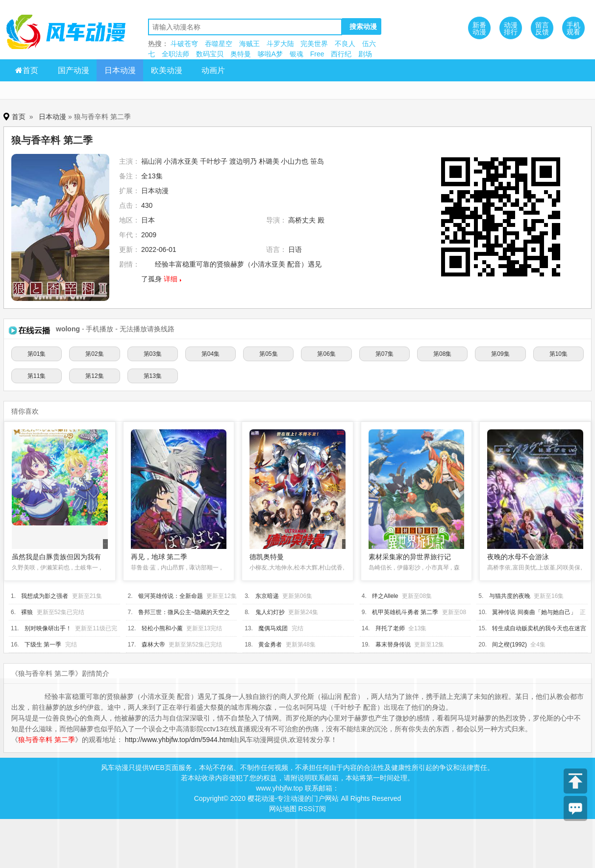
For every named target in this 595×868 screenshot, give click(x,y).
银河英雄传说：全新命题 (171, 596)
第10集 (558, 354)
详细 (171, 279)
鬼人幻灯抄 (270, 612)
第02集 (94, 354)
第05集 (268, 354)
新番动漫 (479, 28)
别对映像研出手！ (48, 628)
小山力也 (295, 161)
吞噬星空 (219, 44)
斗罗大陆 (280, 44)
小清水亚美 (181, 161)
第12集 (94, 376)
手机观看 (573, 28)
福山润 (151, 161)
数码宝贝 (210, 54)
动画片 (213, 70)
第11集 (37, 376)
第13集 (153, 376)
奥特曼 (241, 54)
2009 (149, 235)
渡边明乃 (243, 161)
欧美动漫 (167, 70)
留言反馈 (542, 28)
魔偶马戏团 (273, 628)
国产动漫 (74, 70)
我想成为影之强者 (45, 596)
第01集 (37, 354)
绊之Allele (385, 596)
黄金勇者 (270, 645)
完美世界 (314, 44)
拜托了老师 (390, 628)
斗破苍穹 (184, 44)
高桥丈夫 (302, 220)
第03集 (153, 354)
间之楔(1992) (509, 645)
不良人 (345, 44)
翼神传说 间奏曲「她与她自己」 (534, 612)
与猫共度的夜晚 (510, 596)
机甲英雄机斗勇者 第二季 (405, 612)
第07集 (384, 354)
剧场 (365, 54)
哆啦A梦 (270, 54)
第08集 (442, 354)
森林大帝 (153, 645)
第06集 (326, 354)
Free (317, 54)
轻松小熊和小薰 (162, 628)
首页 (27, 70)
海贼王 (249, 44)
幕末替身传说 (393, 645)
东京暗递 (267, 596)
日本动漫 (120, 70)
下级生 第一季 (43, 645)
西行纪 (341, 54)
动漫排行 (511, 28)
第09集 (500, 354)
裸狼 (27, 612)
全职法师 (175, 54)
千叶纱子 (214, 161)
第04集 (211, 354)
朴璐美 (269, 161)
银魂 (297, 54)
